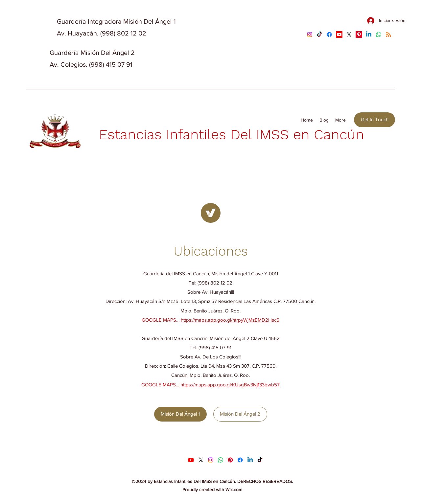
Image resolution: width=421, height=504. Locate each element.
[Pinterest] (359, 34)
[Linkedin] (369, 34)
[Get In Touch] (374, 120)
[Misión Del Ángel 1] (180, 414)
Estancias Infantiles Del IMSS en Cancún (232, 134)
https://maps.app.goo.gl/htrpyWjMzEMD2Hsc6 (230, 320)
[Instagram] (310, 34)
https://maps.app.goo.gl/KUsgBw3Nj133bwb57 (230, 385)
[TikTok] (319, 34)
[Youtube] (339, 34)
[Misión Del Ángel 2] (240, 414)
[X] (349, 34)
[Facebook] (329, 34)
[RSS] (388, 34)
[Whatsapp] (379, 34)
